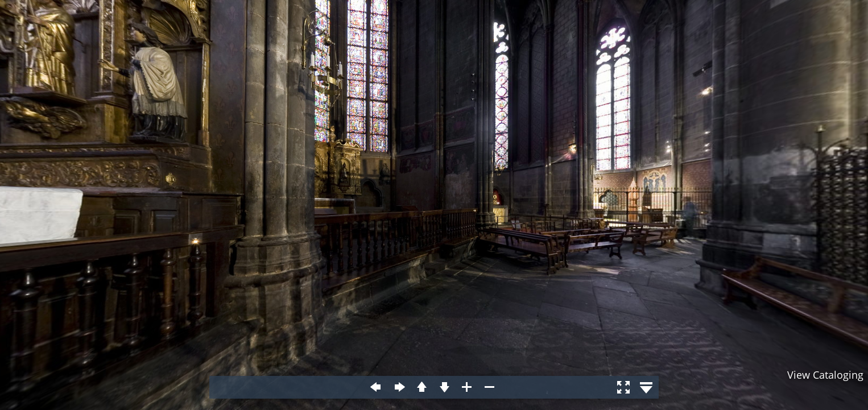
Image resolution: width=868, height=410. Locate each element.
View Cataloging (825, 375)
